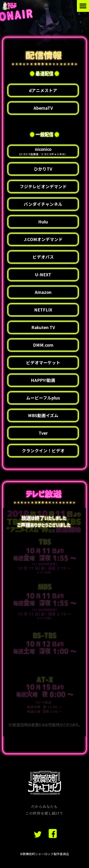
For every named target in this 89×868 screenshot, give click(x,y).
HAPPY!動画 (43, 380)
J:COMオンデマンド (43, 239)
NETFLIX (43, 310)
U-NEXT (43, 274)
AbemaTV (43, 108)
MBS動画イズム (43, 415)
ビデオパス (43, 257)
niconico (43, 151)
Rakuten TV (43, 327)
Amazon (43, 292)
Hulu (43, 222)
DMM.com (43, 345)
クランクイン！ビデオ (43, 451)
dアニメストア (43, 90)
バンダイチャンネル (43, 204)
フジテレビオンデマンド (43, 186)
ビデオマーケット (43, 362)
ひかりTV (43, 169)
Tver (43, 433)
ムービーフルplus (43, 398)
